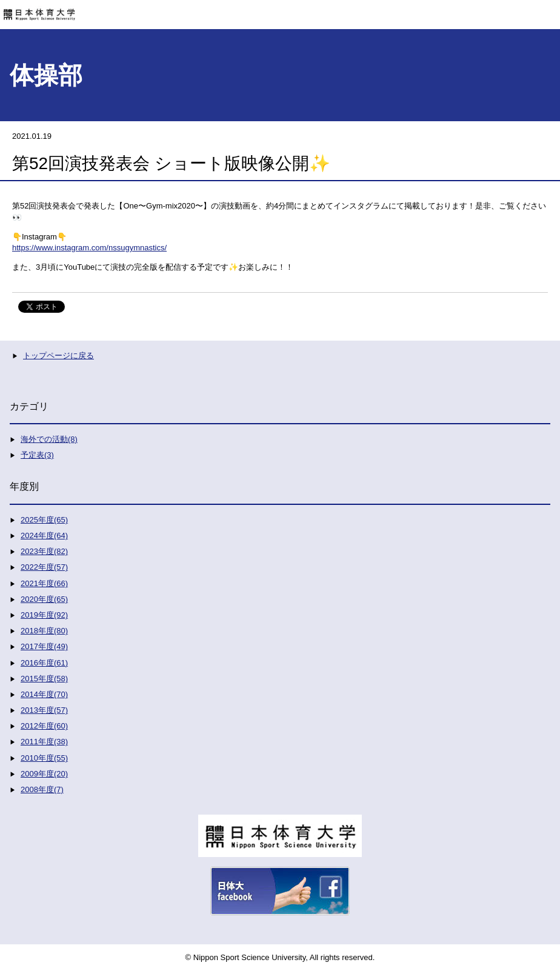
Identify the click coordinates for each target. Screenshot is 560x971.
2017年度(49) (44, 646)
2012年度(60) (44, 726)
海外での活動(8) (49, 439)
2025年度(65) (44, 520)
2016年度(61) (44, 663)
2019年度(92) (44, 615)
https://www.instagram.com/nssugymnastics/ (89, 248)
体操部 (46, 75)
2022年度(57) (44, 567)
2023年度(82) (44, 551)
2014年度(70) (44, 694)
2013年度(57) (44, 710)
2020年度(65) (44, 599)
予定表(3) (37, 455)
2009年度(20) (44, 774)
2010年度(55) (44, 758)
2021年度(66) (44, 583)
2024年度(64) (44, 536)
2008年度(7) (42, 789)
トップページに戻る (58, 355)
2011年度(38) (44, 742)
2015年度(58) (44, 679)
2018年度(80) (44, 631)
